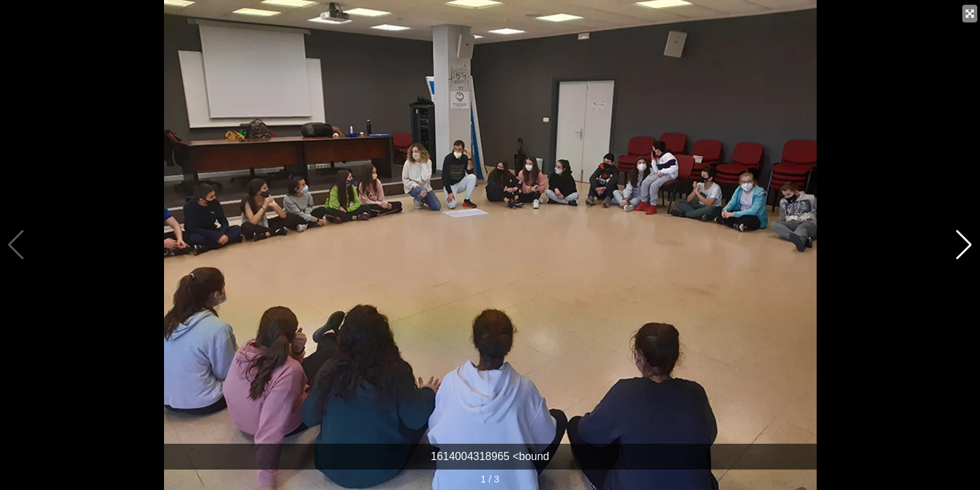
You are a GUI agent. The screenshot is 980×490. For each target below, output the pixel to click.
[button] (964, 245)
